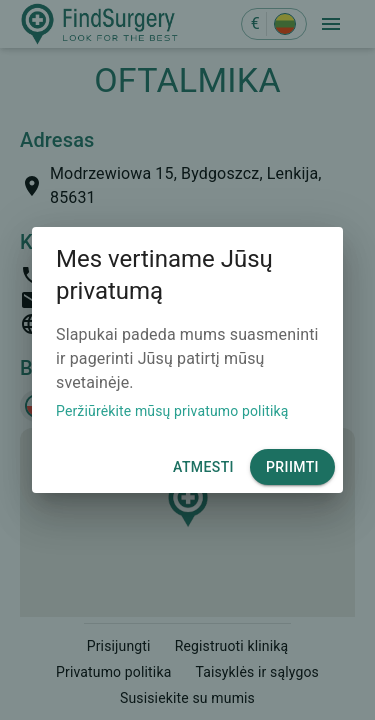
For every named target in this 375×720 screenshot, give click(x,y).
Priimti (292, 467)
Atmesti (203, 467)
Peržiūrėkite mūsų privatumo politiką (172, 411)
